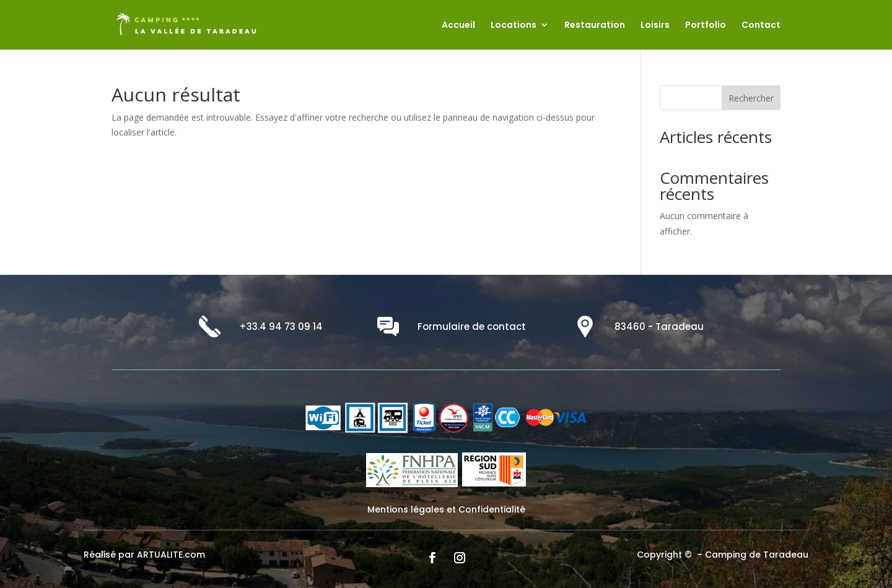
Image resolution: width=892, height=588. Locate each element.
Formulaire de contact (472, 326)
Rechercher (751, 98)
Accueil (458, 26)
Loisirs (655, 26)
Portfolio (706, 26)
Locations (514, 26)
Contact (761, 26)
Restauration (595, 26)
